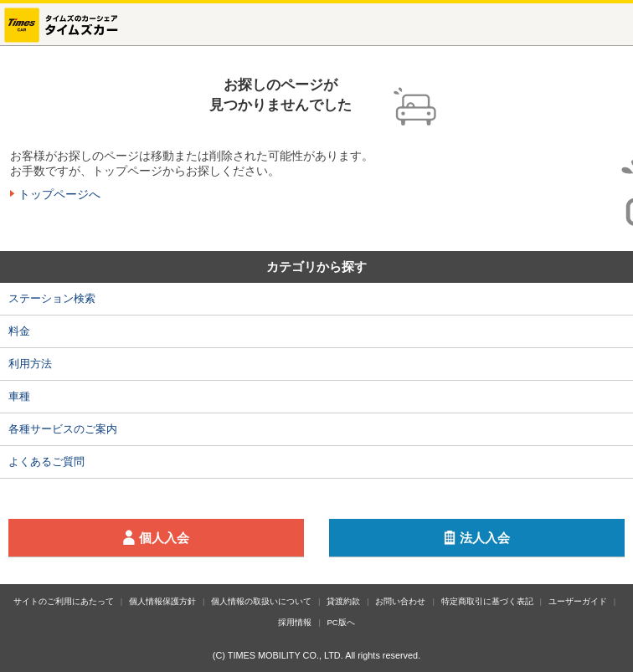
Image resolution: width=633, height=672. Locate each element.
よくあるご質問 (46, 462)
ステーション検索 (52, 298)
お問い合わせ (400, 601)
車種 (19, 396)
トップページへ (59, 194)
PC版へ (340, 622)
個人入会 (209, 538)
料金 (19, 331)
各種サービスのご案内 (63, 429)
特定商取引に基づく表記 (487, 601)
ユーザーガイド (578, 601)
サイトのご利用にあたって (64, 601)
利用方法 (30, 364)
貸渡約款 (343, 601)
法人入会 (530, 538)
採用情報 (295, 622)
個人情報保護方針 (162, 601)
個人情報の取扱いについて (261, 601)
